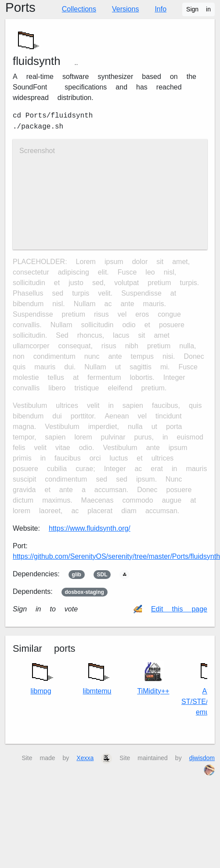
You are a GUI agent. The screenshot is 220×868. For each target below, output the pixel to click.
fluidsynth (37, 61)
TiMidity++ (153, 678)
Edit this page (179, 609)
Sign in (198, 9)
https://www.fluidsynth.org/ (90, 528)
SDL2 (102, 575)
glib (77, 575)
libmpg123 (41, 677)
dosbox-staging (85, 592)
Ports (20, 7)
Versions (125, 9)
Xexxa (85, 758)
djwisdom (202, 758)
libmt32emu (97, 677)
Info (160, 9)
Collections (79, 9)
